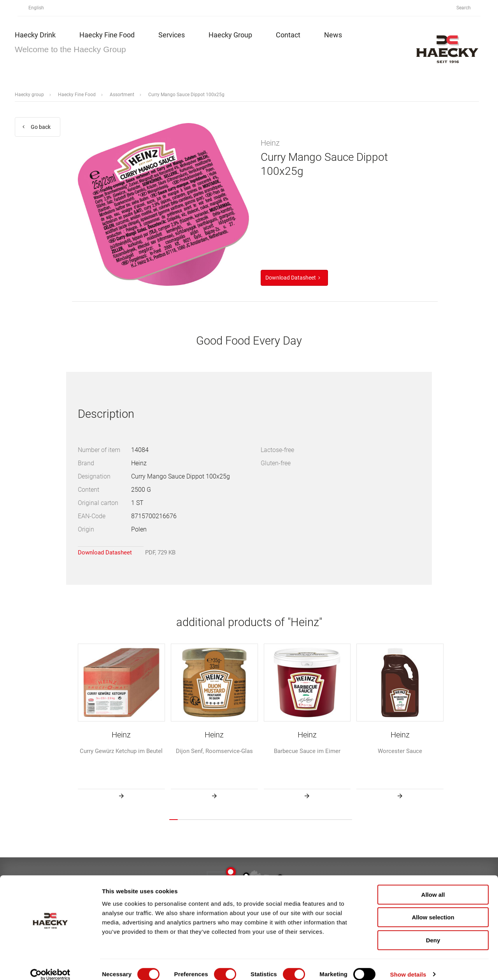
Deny (433, 930)
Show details (408, 965)
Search (468, 8)
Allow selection (433, 908)
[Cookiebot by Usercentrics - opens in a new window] (50, 965)
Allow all (433, 885)
